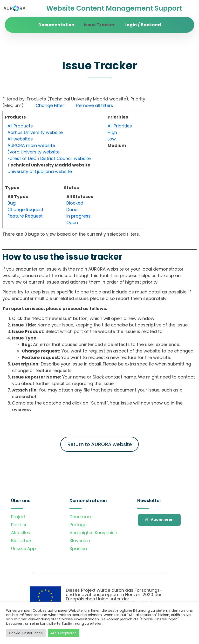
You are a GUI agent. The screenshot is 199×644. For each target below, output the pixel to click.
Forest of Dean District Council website (49, 158)
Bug (12, 203)
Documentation (56, 25)
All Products (20, 126)
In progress (79, 216)
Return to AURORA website (100, 444)
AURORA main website (31, 145)
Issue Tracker (99, 25)
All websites (20, 139)
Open (72, 222)
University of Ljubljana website (40, 171)
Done (72, 209)
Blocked (75, 203)
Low (112, 139)
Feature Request (25, 216)
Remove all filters (95, 105)
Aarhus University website (35, 132)
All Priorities (120, 126)
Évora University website (34, 152)
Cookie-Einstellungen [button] (26, 633)
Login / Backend (143, 25)
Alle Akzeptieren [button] (64, 633)
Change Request (25, 209)
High (112, 132)
